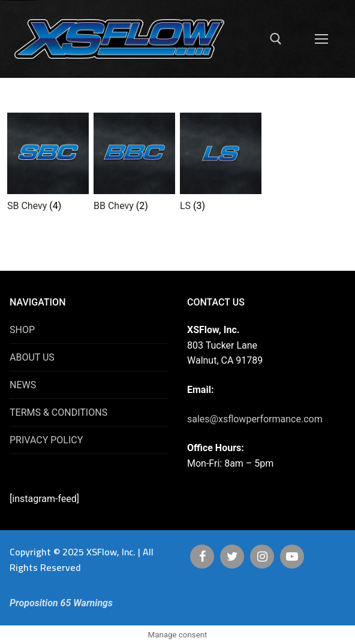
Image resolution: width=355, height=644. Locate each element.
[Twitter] (232, 557)
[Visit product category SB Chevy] (48, 165)
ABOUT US (32, 357)
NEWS (23, 385)
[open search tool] (276, 39)
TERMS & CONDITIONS (58, 412)
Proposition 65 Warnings (61, 603)
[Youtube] (292, 557)
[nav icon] (321, 39)
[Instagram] (262, 557)
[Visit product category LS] (221, 165)
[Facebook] (202, 557)
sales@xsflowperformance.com (255, 419)
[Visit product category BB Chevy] (134, 165)
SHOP (22, 330)
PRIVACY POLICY (46, 440)
